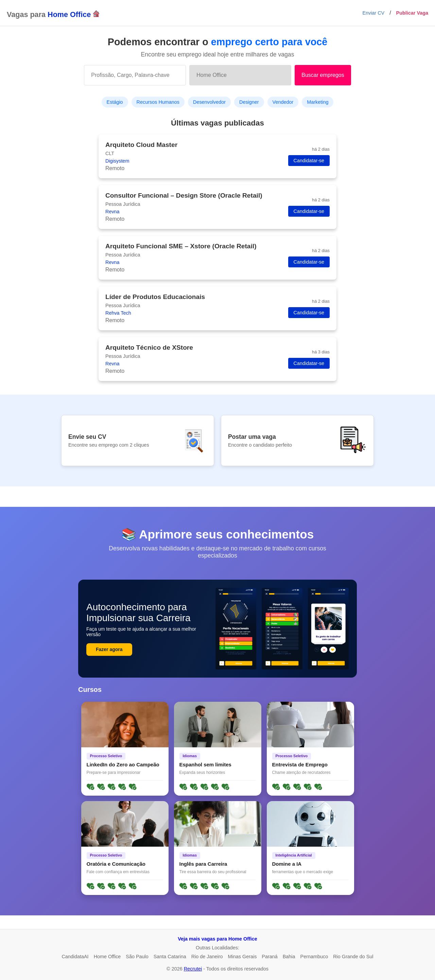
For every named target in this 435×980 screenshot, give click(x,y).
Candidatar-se (309, 161)
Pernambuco (314, 957)
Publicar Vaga (412, 13)
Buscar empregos (323, 75)
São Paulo (137, 957)
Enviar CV (373, 13)
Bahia (289, 957)
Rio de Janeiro (207, 957)
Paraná (269, 957)
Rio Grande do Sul (353, 957)
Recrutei (193, 969)
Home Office (107, 957)
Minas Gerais (242, 957)
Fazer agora (109, 649)
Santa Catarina (170, 957)
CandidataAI (75, 957)
